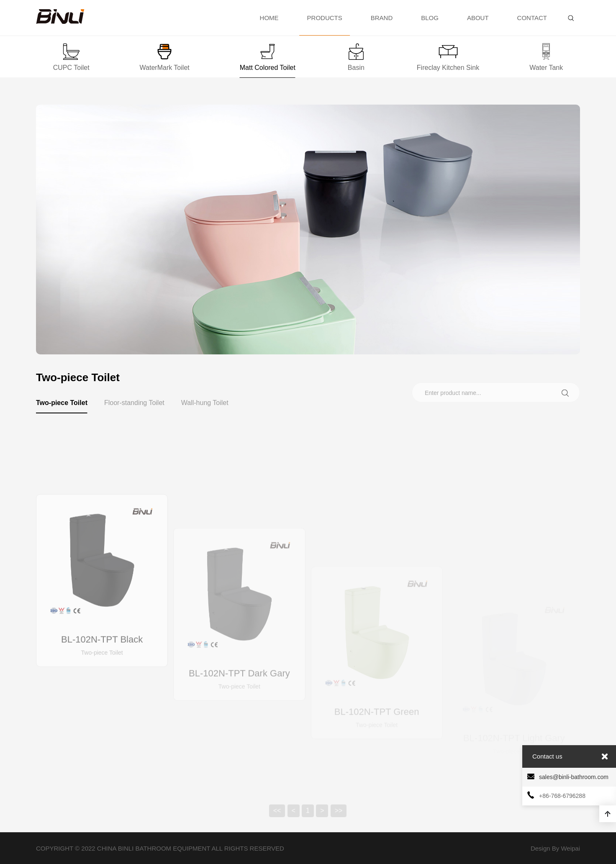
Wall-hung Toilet (205, 403)
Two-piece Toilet (62, 406)
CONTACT (532, 18)
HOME (269, 18)
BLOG (430, 18)
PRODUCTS (325, 25)
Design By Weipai (555, 848)
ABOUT (478, 18)
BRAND (382, 18)
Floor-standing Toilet (134, 403)
